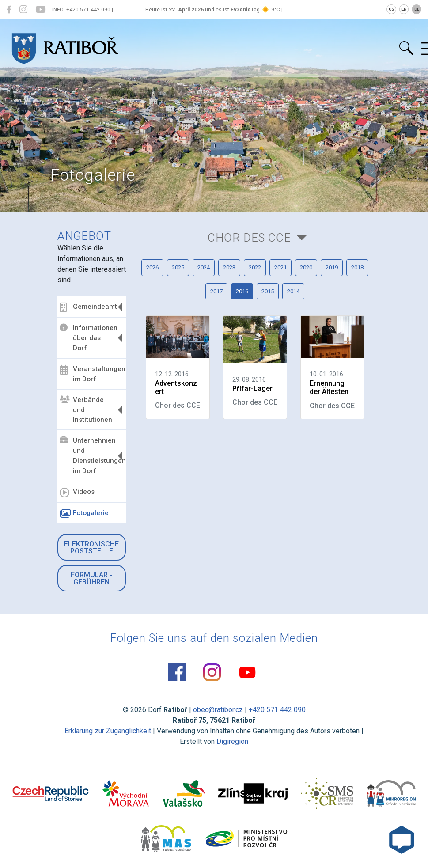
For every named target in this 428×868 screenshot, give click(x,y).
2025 (178, 267)
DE (417, 9)
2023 (229, 267)
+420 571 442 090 (277, 710)
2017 (216, 291)
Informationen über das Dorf (89, 338)
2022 (255, 267)
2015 (268, 291)
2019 (332, 267)
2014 (293, 291)
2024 (204, 267)
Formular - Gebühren (91, 578)
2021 (280, 267)
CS (391, 9)
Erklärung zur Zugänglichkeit (108, 731)
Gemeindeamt (88, 307)
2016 (242, 291)
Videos (77, 493)
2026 (152, 267)
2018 (357, 267)
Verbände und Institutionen (86, 410)
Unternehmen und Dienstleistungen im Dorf (92, 456)
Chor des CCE (249, 238)
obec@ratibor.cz (218, 710)
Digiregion (232, 741)
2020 (306, 267)
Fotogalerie (84, 514)
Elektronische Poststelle (91, 548)
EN (404, 9)
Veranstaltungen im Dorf (92, 374)
